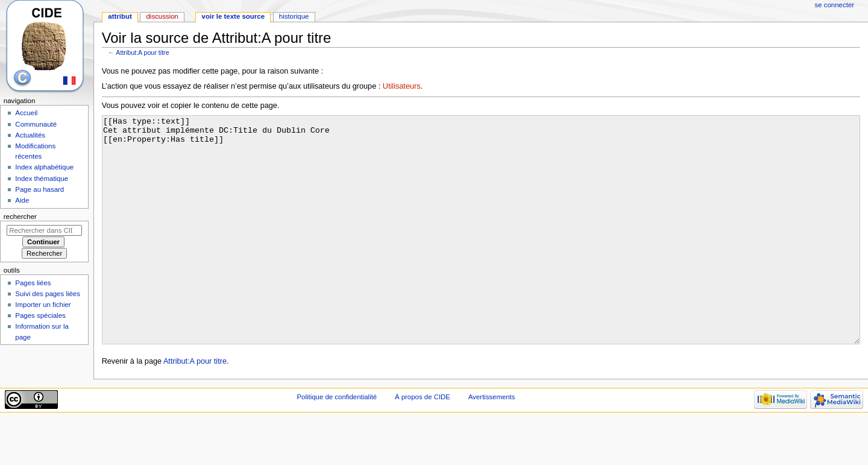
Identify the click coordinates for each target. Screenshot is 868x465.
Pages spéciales (40, 315)
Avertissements (492, 442)
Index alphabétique (44, 167)
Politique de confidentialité (337, 442)
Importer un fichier (43, 305)
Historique (294, 16)
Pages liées (33, 283)
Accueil (26, 113)
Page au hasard (39, 189)
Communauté (36, 124)
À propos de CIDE (423, 442)
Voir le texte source (233, 16)
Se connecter (835, 5)
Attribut (120, 16)
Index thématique (42, 179)
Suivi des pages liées (48, 294)
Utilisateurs (402, 86)
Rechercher (20, 217)
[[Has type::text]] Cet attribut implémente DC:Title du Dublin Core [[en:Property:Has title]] (481, 252)
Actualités (30, 135)
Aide (22, 200)
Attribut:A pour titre (142, 52)
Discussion (162, 16)
